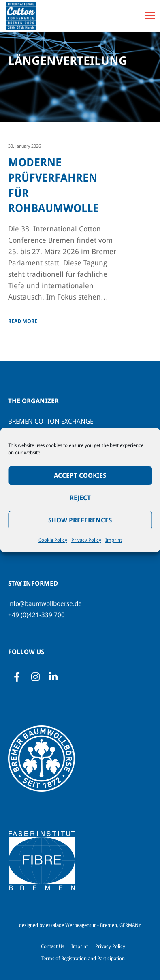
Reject (80, 498)
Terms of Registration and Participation (83, 959)
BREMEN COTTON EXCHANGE (51, 421)
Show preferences (80, 520)
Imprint (114, 540)
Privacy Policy (86, 540)
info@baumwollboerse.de (45, 604)
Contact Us (52, 946)
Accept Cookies (80, 476)
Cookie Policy (53, 540)
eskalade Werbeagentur (71, 925)
